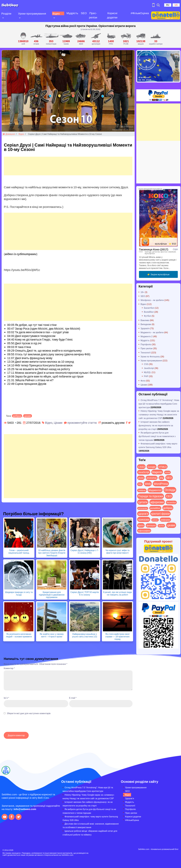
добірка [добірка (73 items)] (168, 508)
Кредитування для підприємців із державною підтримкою (52, 595)
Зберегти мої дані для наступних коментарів (29, 713)
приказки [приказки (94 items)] (144, 519)
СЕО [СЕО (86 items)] (169, 496)
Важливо (145, 320)
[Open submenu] (3, 18)
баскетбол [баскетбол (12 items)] (171, 502)
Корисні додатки (112, 15)
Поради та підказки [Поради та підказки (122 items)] (151, 496)
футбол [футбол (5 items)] (161, 526)
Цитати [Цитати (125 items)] (143, 502)
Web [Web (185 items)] (148, 484)
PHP (146, 376)
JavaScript (149, 368)
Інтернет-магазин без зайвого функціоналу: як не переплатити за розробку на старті (156, 425)
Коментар (9, 668)
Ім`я (6, 698)
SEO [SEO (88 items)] (169, 478)
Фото (143, 381)
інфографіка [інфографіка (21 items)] (144, 531)
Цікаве (58, 423)
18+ (142, 292)
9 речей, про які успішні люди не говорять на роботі (117, 593)
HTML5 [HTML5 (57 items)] (163, 467)
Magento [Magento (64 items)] (157, 472)
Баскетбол (149, 308)
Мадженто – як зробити (152, 332)
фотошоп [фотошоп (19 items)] (151, 525)
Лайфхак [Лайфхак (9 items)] (142, 490)
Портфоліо (146, 344)
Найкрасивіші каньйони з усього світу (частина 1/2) (85, 635)
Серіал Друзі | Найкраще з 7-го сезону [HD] (85, 551)
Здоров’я (129, 798)
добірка (17, 416)
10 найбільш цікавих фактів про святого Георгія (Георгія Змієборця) (52, 553)
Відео (56, 13)
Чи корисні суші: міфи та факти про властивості (117, 551)
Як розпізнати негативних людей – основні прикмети (19, 635)
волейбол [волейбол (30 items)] (155, 508)
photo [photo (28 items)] (141, 478)
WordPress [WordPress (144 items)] (161, 484)
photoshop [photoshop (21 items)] (152, 478)
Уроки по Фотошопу (150, 356)
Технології (146, 352)
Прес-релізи (93, 15)
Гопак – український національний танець (19, 551)
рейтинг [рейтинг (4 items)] (155, 520)
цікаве (28, 416)
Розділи (6, 13)
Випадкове (146, 324)
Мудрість (72, 13)
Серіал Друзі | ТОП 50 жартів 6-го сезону (85, 593)
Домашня (9, 134)
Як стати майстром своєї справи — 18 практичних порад (117, 636)
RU (168, 5)
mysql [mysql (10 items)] (167, 472)
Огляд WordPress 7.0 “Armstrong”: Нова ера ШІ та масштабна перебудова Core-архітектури (159, 404)
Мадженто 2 (146, 336)
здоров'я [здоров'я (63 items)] (143, 514)
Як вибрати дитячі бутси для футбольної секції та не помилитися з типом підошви (157, 436)
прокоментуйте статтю (82, 423)
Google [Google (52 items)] (152, 467)
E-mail (73, 698)
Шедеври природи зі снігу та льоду (19, 593)
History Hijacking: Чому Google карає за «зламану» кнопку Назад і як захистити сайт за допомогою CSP (159, 414)
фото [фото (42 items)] (141, 525)
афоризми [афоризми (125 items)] (157, 502)
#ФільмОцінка (140, 13)
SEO (84, 13)
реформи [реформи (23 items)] (165, 520)
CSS (146, 364)
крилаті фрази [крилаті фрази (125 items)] (160, 514)
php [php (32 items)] (161, 478)
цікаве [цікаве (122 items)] (171, 525)
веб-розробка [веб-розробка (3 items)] (143, 508)
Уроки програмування (32, 13)
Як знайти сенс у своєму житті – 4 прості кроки (52, 635)
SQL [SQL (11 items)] (140, 484)
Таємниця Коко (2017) (154, 249)
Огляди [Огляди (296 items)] (170, 490)
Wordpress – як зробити (152, 300)
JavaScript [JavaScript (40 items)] (144, 472)
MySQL (147, 372)
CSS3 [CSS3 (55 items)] (141, 467)
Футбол (148, 316)
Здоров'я (145, 328)
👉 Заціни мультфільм (158, 274)
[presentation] (24, 725)
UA (176, 5)
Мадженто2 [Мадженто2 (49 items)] (155, 490)
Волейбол (149, 312)
